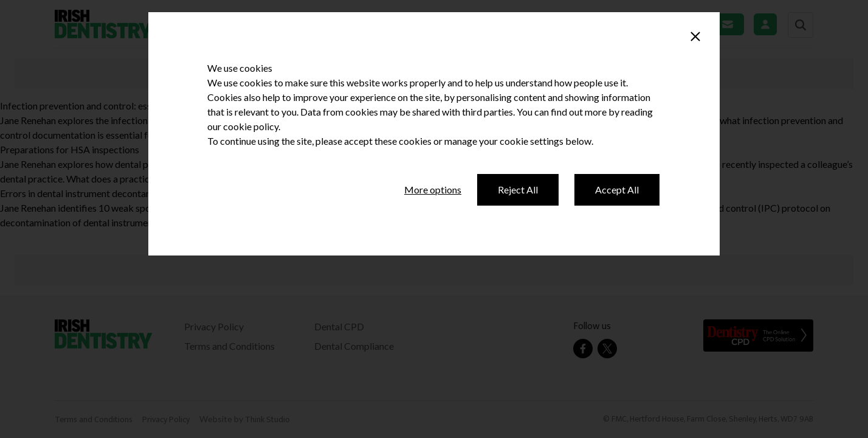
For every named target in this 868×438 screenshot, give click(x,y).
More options (433, 189)
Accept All (617, 189)
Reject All (518, 189)
